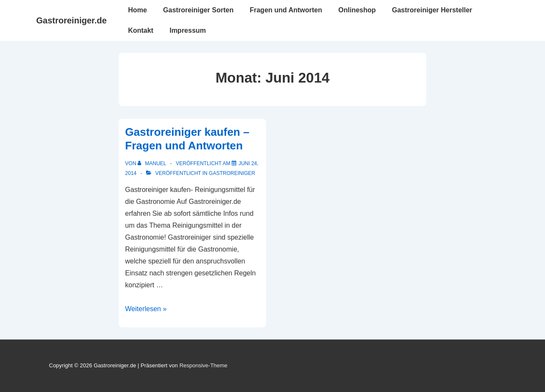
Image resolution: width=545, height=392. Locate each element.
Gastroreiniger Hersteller (432, 10)
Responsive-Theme (203, 365)
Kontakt (141, 30)
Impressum (188, 30)
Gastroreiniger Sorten (198, 10)
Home (138, 10)
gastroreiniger (232, 173)
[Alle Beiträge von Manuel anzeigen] (152, 163)
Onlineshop (357, 10)
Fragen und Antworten (286, 10)
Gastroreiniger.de (72, 20)
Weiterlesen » (146, 309)
